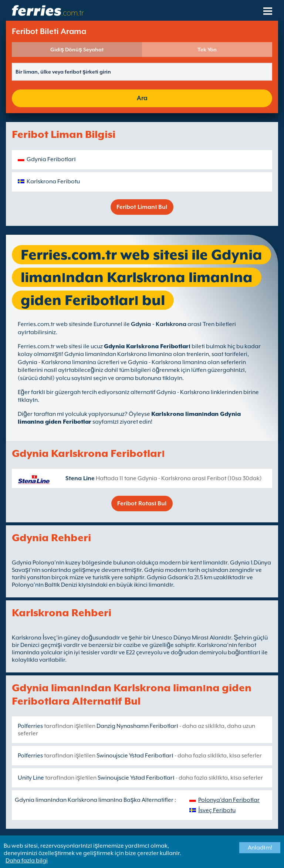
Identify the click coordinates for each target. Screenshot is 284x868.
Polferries (30, 726)
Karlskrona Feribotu (53, 182)
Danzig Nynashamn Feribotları (137, 726)
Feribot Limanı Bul (142, 207)
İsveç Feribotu (217, 810)
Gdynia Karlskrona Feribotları (147, 346)
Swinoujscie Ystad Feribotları (135, 756)
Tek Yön (207, 50)
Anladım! (260, 848)
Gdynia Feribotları (51, 159)
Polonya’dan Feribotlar (229, 800)
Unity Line (31, 778)
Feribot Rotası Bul (142, 503)
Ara (142, 98)
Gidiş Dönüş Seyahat (77, 50)
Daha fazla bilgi (27, 861)
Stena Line (80, 478)
